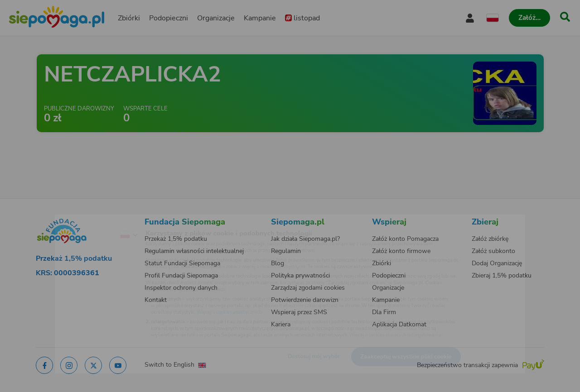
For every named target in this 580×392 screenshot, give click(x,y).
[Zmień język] (91, 221)
